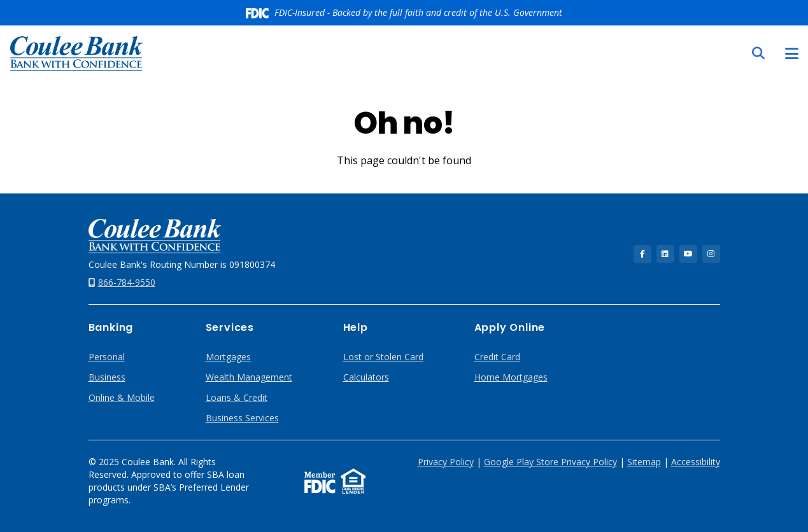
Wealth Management (249, 377)
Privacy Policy (446, 462)
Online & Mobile (122, 397)
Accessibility (696, 462)
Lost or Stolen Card (383, 357)
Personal (107, 357)
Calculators (366, 377)
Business (107, 377)
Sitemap (644, 462)
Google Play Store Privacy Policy (550, 462)
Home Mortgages (511, 377)
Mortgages (228, 357)
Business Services (242, 418)
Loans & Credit (237, 397)
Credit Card (497, 357)
